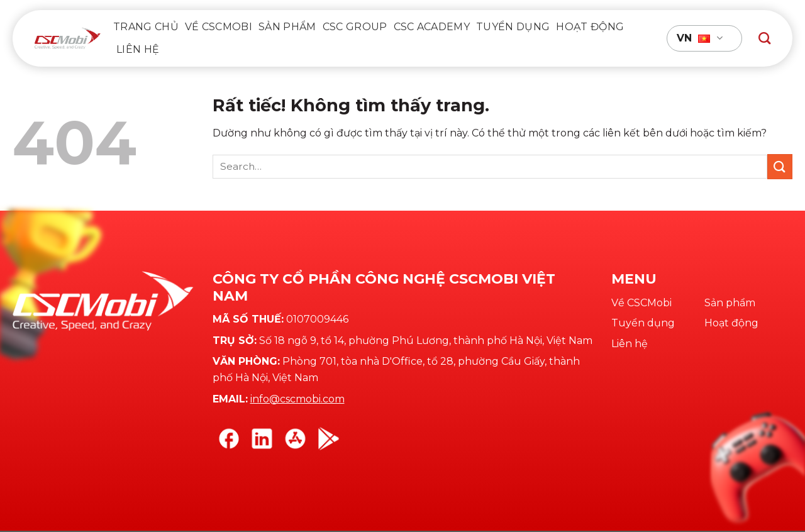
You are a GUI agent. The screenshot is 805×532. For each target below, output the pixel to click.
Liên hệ (138, 49)
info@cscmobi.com (297, 399)
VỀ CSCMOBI (219, 27)
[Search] (764, 38)
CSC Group (355, 27)
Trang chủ (146, 27)
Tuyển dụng (513, 27)
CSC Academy (432, 27)
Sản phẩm (287, 27)
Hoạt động (590, 27)
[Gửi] (780, 166)
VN (700, 38)
